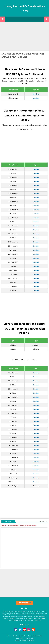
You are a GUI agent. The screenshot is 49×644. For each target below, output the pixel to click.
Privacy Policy (19, 638)
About (15, 636)
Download (36, 94)
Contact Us (23, 636)
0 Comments (44, 521)
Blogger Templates (28, 640)
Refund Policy (30, 638)
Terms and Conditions (35, 636)
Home (9, 636)
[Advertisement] (24, 36)
